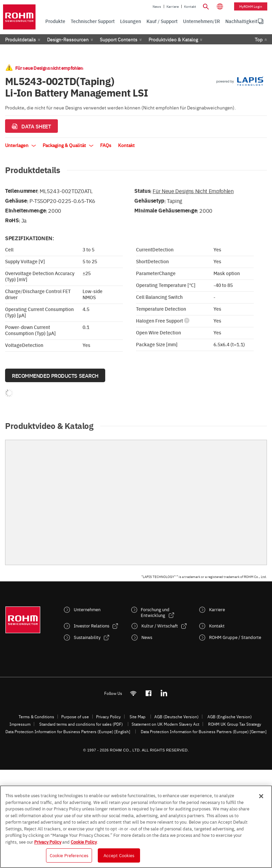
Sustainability (87, 637)
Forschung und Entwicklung (155, 612)
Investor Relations (92, 626)
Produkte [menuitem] (55, 21)
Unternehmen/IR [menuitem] (201, 21)
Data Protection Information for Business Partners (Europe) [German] (204, 731)
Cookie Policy (84, 842)
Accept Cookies (119, 855)
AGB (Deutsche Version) (176, 717)
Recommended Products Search (55, 375)
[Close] (261, 796)
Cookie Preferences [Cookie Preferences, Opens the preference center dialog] (69, 855)
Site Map (138, 717)
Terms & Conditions (36, 717)
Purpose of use (75, 717)
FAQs (106, 145)
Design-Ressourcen (68, 39)
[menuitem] (241, 21)
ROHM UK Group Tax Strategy (235, 724)
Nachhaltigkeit (241, 21)
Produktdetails (20, 39)
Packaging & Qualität (68, 145)
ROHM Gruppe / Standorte (235, 637)
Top (259, 39)
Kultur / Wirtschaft (160, 626)
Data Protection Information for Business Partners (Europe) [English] (68, 731)
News (157, 6)
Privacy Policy (108, 717)
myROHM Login (251, 6)
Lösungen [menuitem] (131, 21)
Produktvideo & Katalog (173, 39)
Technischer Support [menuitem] (93, 21)
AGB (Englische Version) (230, 717)
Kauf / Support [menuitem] (162, 21)
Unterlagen (20, 145)
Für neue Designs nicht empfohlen (193, 191)
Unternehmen (87, 609)
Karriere (173, 6)
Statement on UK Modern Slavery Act (165, 724)
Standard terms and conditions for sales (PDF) (81, 724)
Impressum (20, 724)
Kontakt (190, 6)
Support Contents (119, 39)
